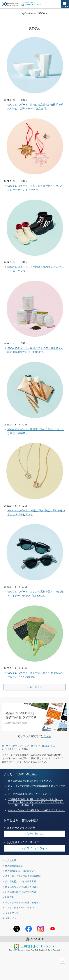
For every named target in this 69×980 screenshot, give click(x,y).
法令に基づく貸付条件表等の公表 (22, 887)
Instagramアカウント (41, 929)
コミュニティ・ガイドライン (20, 908)
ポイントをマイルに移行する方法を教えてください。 (37, 810)
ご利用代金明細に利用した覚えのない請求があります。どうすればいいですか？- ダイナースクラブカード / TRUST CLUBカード (36, 802)
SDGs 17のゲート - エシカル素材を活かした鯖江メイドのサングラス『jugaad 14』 (34, 593)
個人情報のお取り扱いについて (21, 871)
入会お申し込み (36, 834)
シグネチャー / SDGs (33, 13)
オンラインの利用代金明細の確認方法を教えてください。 (37, 787)
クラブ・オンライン (36, 848)
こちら (47, 736)
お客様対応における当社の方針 (21, 892)
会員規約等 (11, 860)
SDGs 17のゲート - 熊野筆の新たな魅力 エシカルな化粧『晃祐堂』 (34, 431)
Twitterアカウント (17, 929)
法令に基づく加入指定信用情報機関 (23, 876)
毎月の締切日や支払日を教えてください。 (31, 781)
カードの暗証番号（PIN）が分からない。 (30, 794)
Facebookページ (29, 929)
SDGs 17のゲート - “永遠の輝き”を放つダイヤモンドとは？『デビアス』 (35, 512)
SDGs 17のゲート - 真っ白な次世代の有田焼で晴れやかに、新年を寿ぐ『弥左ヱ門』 (34, 106)
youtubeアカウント (53, 929)
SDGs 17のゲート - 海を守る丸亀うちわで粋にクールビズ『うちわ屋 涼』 (34, 675)
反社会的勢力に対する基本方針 (21, 881)
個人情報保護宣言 (14, 866)
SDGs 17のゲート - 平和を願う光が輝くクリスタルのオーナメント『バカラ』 (34, 188)
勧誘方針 (10, 897)
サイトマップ (12, 913)
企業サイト (11, 918)
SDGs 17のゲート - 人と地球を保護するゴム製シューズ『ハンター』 (34, 269)
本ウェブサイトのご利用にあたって (23, 902)
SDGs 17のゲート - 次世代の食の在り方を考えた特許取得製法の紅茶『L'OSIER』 (34, 350)
